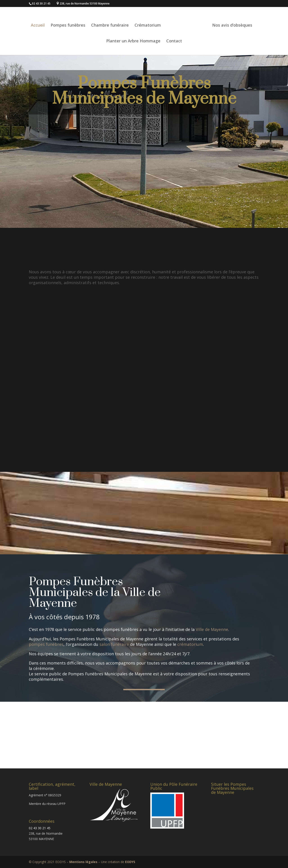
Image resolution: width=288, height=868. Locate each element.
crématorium (190, 644)
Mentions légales (83, 862)
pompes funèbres (46, 644)
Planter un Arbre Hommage (133, 37)
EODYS (130, 862)
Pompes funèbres (76, 22)
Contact (174, 37)
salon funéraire (114, 644)
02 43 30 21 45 (40, 828)
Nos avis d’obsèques (224, 22)
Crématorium (156, 22)
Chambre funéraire (118, 22)
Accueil (46, 22)
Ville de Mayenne (212, 629)
